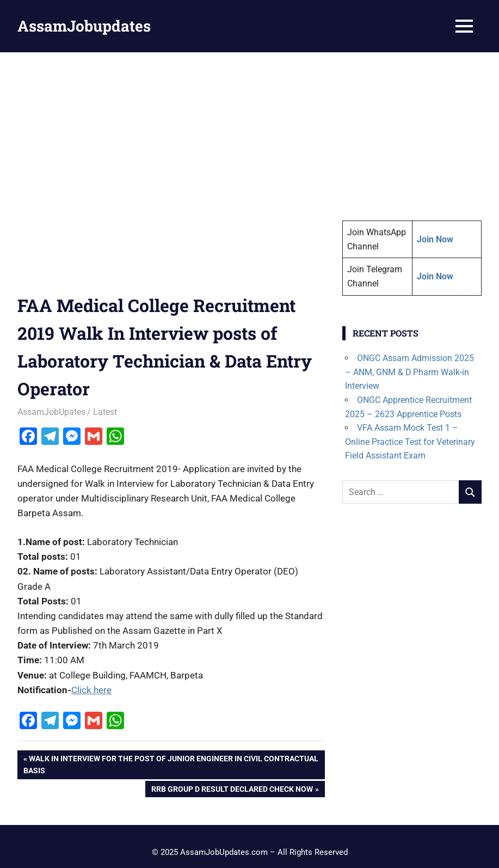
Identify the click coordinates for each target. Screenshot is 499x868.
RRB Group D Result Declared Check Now (232, 790)
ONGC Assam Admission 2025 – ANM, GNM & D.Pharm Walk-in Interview (409, 372)
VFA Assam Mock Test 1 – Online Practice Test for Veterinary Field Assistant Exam (410, 442)
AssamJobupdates (84, 26)
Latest (105, 412)
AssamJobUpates (51, 412)
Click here (91, 690)
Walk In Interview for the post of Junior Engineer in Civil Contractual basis (171, 763)
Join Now (435, 276)
